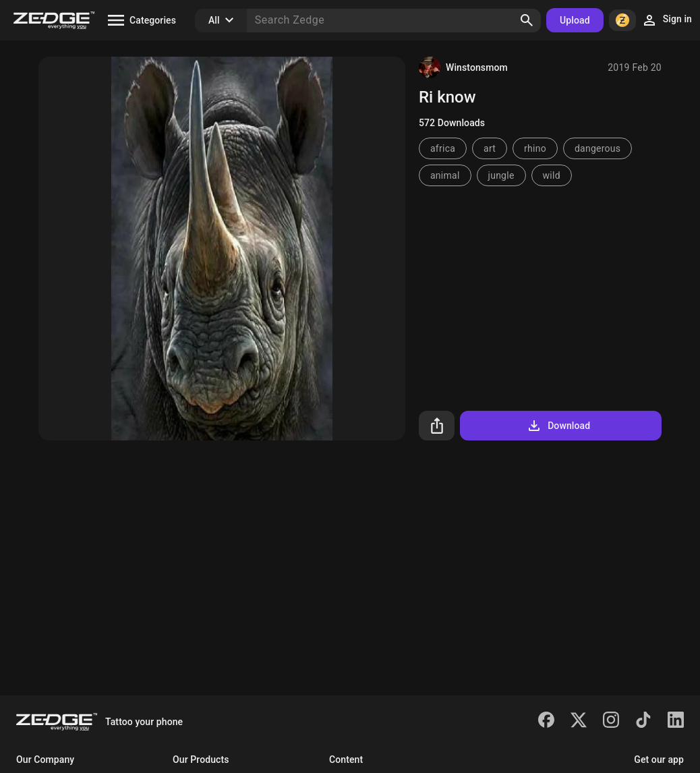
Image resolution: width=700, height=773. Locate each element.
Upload (575, 20)
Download (558, 426)
